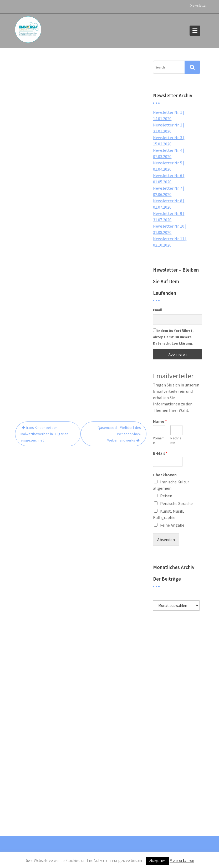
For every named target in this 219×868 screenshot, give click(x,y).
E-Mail (160, 453)
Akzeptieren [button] (157, 861)
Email (158, 310)
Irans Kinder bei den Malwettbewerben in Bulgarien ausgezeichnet (44, 434)
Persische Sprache (176, 503)
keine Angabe (172, 525)
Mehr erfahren (182, 860)
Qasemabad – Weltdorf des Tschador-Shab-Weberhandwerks (119, 434)
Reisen (166, 496)
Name (160, 421)
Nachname (176, 441)
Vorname (159, 441)
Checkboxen (165, 475)
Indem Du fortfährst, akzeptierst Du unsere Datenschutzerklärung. (173, 337)
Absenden (166, 540)
